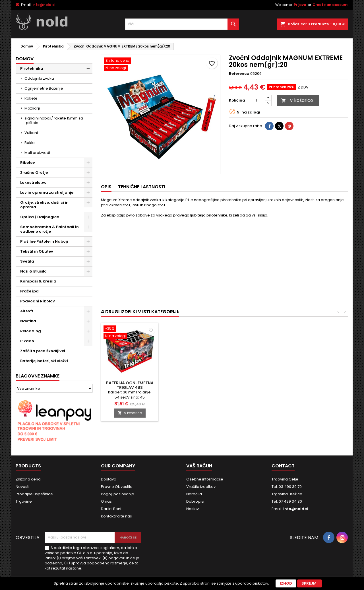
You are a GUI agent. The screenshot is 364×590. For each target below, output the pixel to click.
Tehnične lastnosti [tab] (142, 187)
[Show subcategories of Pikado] (88, 341)
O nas (106, 501)
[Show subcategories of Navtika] (88, 321)
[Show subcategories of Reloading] (88, 331)
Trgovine (24, 501)
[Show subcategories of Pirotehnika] (88, 69)
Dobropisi (195, 501)
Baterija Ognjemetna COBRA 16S (130, 385)
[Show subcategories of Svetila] (88, 261)
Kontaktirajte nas (116, 516)
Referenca (239, 74)
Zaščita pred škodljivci (43, 351)
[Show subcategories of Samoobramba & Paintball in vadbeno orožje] (88, 227)
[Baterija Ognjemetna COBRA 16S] (130, 329)
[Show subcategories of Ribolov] (88, 163)
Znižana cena (28, 479)
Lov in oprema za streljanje (47, 192)
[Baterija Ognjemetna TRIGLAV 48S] (319, 333)
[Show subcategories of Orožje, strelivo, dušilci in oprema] (88, 203)
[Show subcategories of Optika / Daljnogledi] (88, 217)
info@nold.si (44, 5)
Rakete (31, 98)
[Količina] (257, 100)
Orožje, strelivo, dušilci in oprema (44, 205)
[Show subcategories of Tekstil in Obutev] (88, 251)
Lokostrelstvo (33, 182)
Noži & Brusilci (34, 271)
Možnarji (32, 108)
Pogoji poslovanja (118, 494)
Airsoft (27, 311)
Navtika (28, 321)
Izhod (286, 583)
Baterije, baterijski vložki (44, 361)
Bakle (30, 143)
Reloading (31, 331)
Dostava (109, 479)
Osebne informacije (205, 479)
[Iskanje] (182, 24)
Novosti (22, 487)
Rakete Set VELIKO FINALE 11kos (256, 385)
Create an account (330, 5)
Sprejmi (310, 583)
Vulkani (31, 133)
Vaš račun (199, 466)
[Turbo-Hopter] (193, 329)
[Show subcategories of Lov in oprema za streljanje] (88, 193)
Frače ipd (29, 291)
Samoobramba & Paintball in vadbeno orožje (49, 229)
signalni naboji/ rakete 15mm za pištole (54, 120)
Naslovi (193, 509)
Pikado (27, 341)
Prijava (300, 5)
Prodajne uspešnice (34, 494)
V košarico (297, 100)
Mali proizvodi (37, 153)
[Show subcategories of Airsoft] (88, 311)
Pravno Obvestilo (117, 487)
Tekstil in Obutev (37, 251)
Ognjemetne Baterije (44, 88)
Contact (283, 466)
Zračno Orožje (34, 173)
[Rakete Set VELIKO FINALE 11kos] (256, 333)
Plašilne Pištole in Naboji (44, 241)
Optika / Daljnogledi (40, 217)
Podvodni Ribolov (38, 301)
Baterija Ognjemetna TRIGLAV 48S (319, 385)
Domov (25, 59)
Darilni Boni (111, 509)
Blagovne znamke (38, 376)
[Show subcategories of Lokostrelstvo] (88, 183)
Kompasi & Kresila (38, 281)
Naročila (194, 494)
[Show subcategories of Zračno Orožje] (88, 173)
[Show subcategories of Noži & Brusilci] (88, 271)
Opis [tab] (106, 187)
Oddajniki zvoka (39, 78)
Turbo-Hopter (193, 383)
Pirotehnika (32, 68)
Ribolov (28, 163)
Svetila (27, 261)
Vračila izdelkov (201, 487)
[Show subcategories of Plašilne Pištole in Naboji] (88, 242)
